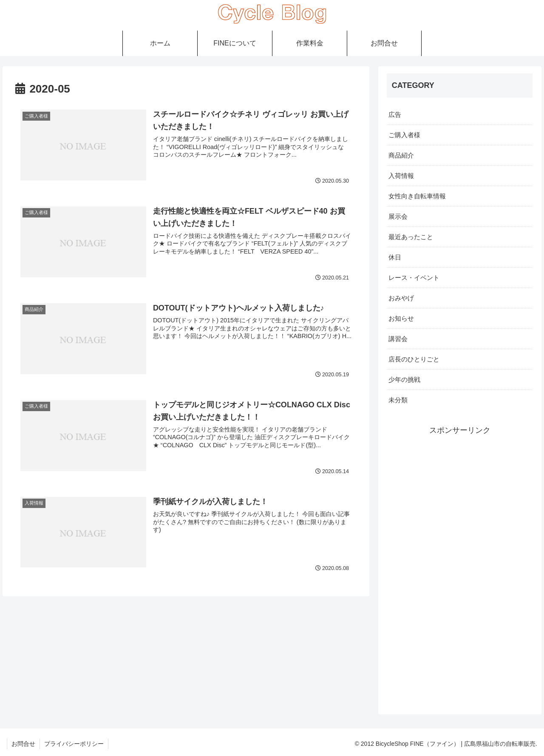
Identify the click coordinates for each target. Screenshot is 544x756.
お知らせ (401, 318)
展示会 (398, 216)
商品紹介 (401, 155)
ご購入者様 (404, 135)
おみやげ (401, 298)
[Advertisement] (460, 565)
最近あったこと (411, 237)
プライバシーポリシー (74, 744)
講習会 (398, 339)
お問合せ (23, 744)
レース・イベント (414, 278)
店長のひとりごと (414, 359)
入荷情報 (401, 176)
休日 (395, 257)
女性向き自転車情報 (417, 196)
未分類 (398, 400)
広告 (395, 114)
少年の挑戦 (404, 379)
